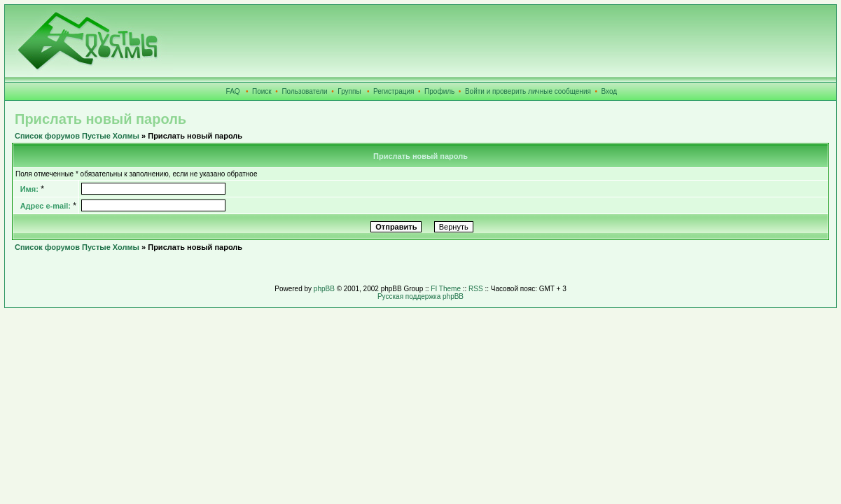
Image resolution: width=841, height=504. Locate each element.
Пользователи (304, 91)
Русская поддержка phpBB (420, 296)
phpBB (324, 289)
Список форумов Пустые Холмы (77, 136)
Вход (610, 91)
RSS (476, 289)
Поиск (262, 91)
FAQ (233, 91)
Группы (349, 91)
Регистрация (394, 91)
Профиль (439, 91)
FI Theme (446, 289)
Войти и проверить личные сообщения (528, 91)
